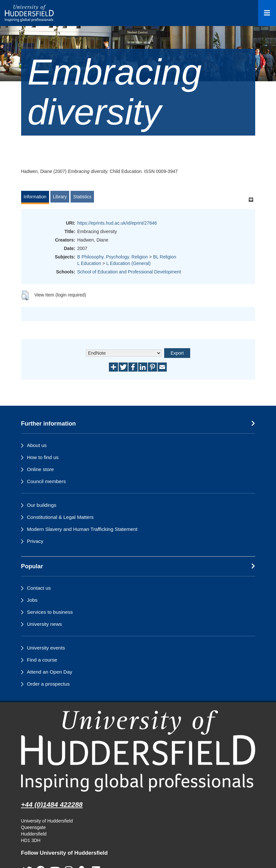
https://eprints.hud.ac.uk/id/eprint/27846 (117, 223)
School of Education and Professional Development (129, 272)
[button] (25, 296)
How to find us (43, 457)
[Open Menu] (267, 13)
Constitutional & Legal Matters (60, 517)
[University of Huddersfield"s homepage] (138, 751)
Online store (40, 469)
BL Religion (165, 257)
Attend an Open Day (50, 672)
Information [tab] (35, 197)
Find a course (42, 660)
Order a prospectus (48, 684)
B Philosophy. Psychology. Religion (113, 257)
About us (37, 445)
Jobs (32, 600)
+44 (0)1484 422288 (52, 804)
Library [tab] (60, 197)
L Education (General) (128, 263)
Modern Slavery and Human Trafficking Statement (82, 529)
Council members (46, 481)
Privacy (35, 541)
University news (45, 624)
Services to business (50, 612)
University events (46, 648)
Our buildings (42, 505)
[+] (251, 200)
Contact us (39, 588)
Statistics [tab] (82, 197)
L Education (89, 263)
